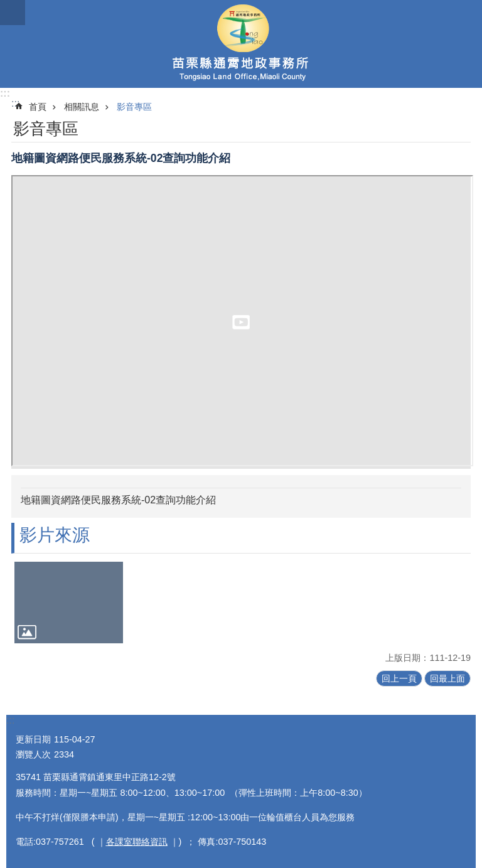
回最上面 (447, 678)
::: (5, 93)
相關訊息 (82, 107)
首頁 (38, 107)
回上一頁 (399, 678)
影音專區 (134, 107)
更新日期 (33, 739)
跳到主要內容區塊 (7, 7)
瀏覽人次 (33, 754)
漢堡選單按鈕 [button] (13, 13)
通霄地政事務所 (241, 44)
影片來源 (55, 535)
